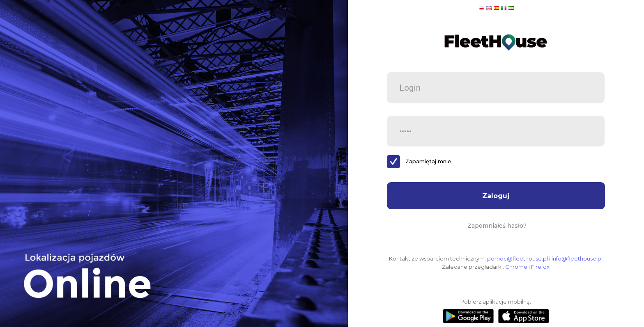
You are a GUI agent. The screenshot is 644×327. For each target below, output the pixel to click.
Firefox (540, 267)
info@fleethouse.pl (577, 258)
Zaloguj (496, 196)
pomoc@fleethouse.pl (517, 258)
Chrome (516, 267)
